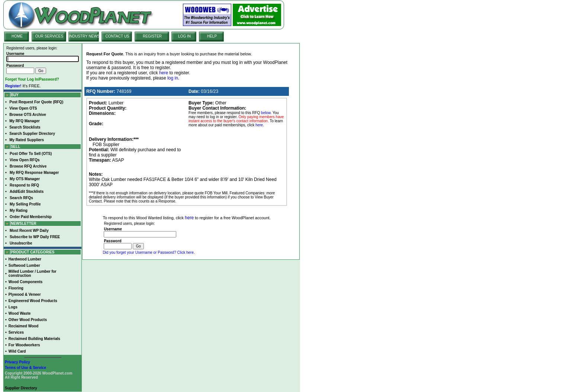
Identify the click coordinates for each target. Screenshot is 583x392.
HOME (17, 36)
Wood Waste (20, 313)
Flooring (16, 288)
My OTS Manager (25, 179)
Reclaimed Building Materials (34, 339)
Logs (13, 307)
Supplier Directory (21, 388)
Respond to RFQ (24, 185)
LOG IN (184, 36)
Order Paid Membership (31, 217)
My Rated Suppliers (27, 140)
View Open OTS (23, 108)
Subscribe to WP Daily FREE (35, 237)
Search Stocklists (25, 127)
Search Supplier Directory (32, 134)
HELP (212, 36)
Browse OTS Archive (28, 115)
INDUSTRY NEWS (84, 36)
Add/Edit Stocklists (27, 192)
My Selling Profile (25, 204)
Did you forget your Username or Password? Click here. (149, 252)
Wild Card (17, 351)
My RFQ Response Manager (34, 173)
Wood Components (25, 282)
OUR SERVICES (49, 36)
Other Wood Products (28, 320)
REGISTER (152, 36)
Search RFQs (21, 198)
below (266, 113)
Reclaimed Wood (23, 326)
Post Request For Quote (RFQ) (36, 102)
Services (16, 332)
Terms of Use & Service (25, 368)
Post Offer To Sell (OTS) (31, 154)
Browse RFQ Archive (28, 166)
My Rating (19, 210)
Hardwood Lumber (25, 259)
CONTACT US (117, 36)
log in (173, 78)
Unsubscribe (21, 243)
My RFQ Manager (25, 121)
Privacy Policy (17, 362)
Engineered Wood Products (33, 301)
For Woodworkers (24, 345)
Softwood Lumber (24, 265)
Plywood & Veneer (25, 294)
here (164, 73)
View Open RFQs (25, 160)
